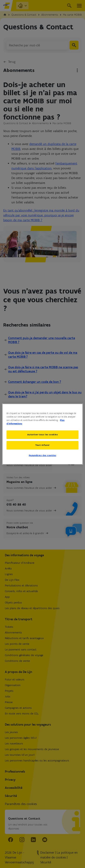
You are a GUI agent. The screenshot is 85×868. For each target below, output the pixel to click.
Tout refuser (42, 445)
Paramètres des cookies (43, 455)
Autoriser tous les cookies (43, 435)
